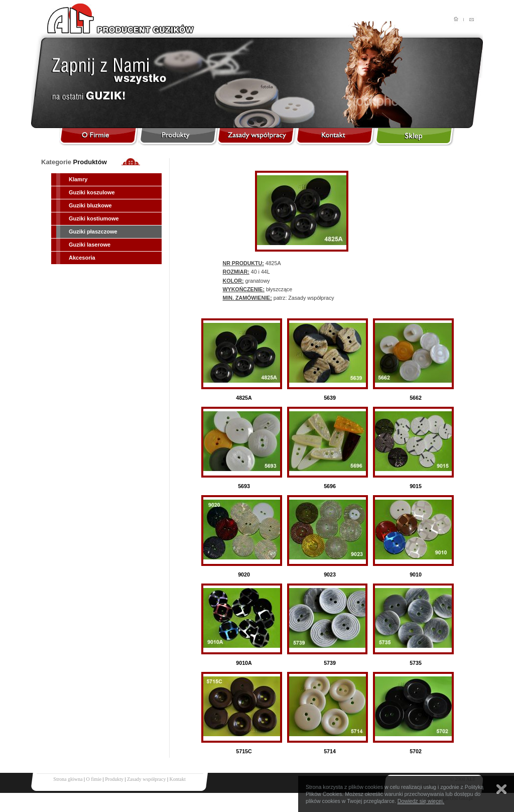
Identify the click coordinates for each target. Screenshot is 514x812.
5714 (330, 751)
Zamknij (501, 789)
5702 (416, 751)
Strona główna (68, 779)
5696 (330, 486)
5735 (416, 663)
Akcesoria (82, 258)
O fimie (94, 779)
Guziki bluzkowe (90, 205)
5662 (416, 398)
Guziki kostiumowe (94, 218)
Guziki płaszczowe (93, 231)
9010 (416, 574)
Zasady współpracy (146, 779)
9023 (330, 574)
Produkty (114, 779)
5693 (244, 486)
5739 (330, 663)
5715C (244, 751)
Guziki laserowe (90, 245)
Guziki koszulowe (92, 192)
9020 (244, 574)
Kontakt (177, 779)
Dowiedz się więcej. (421, 801)
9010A (244, 663)
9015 (416, 486)
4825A (244, 398)
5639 (330, 398)
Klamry (78, 179)
